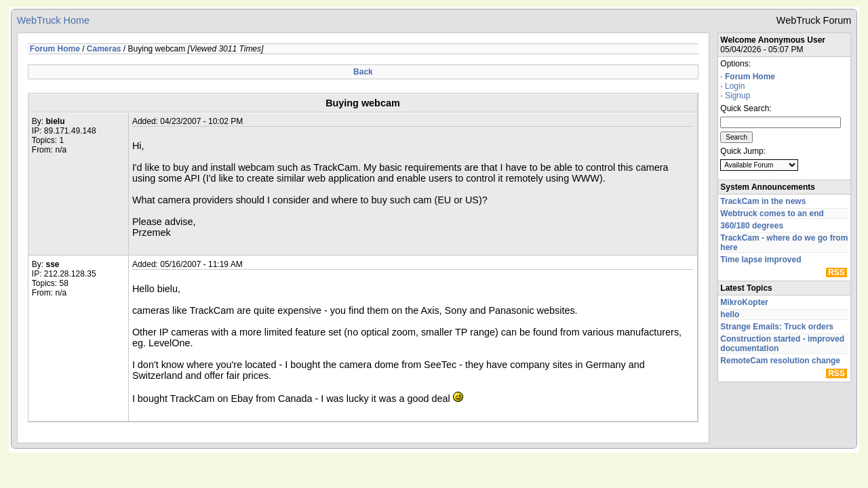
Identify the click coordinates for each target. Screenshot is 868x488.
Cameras (104, 49)
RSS (836, 272)
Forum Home (750, 77)
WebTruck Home (53, 20)
